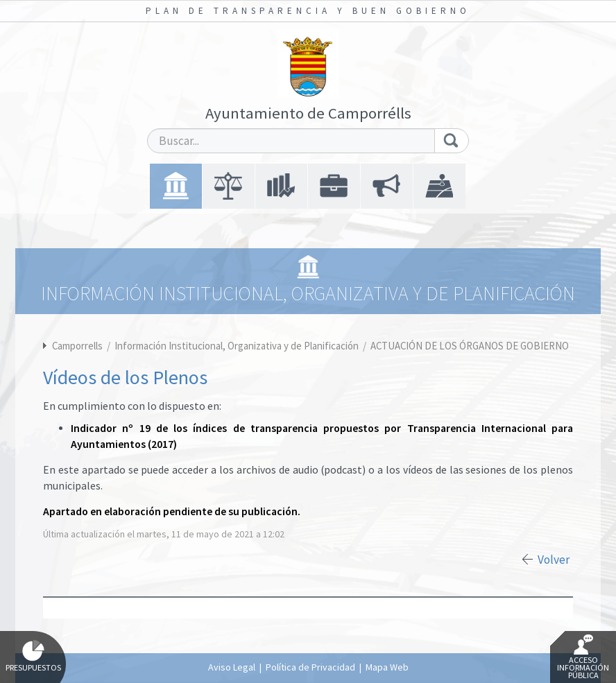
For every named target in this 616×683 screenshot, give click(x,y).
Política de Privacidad (310, 667)
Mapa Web (387, 667)
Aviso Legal (232, 667)
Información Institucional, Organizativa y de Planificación (238, 346)
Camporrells (77, 346)
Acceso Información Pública (583, 657)
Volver (554, 560)
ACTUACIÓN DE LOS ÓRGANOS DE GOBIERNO (470, 346)
